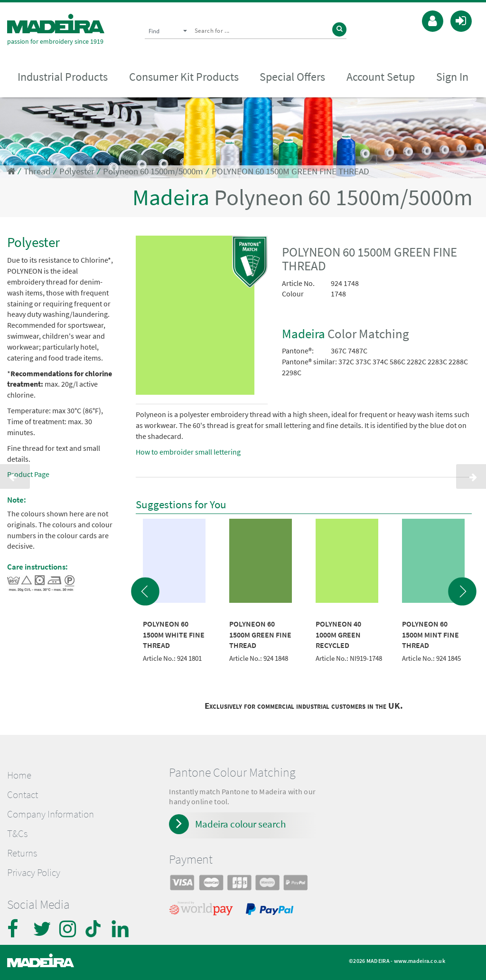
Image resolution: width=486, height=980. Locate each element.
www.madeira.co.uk (420, 961)
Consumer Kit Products (184, 77)
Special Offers (292, 77)
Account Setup (381, 77)
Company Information (51, 814)
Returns (22, 853)
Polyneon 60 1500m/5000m (153, 171)
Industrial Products (63, 77)
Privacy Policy (34, 873)
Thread (37, 171)
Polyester (77, 171)
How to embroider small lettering (188, 452)
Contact (23, 795)
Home (19, 775)
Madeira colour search (240, 824)
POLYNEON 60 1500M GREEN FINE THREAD (290, 171)
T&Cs (17, 834)
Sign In (452, 77)
